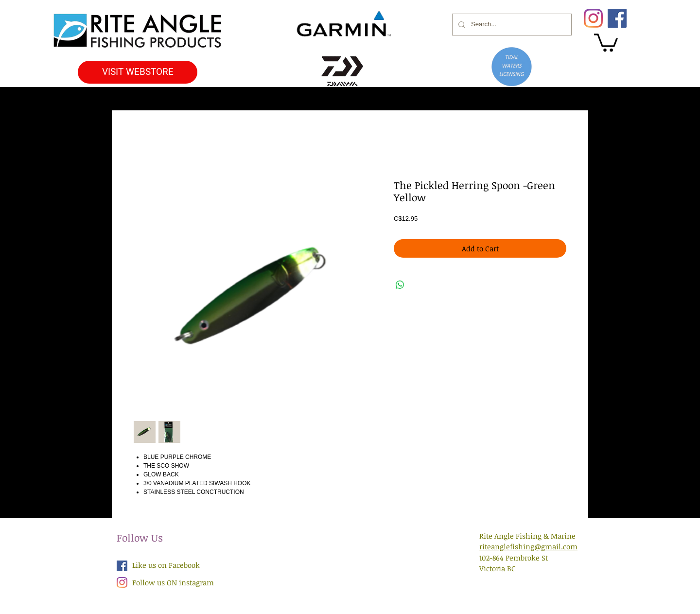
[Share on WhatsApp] (400, 285)
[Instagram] (593, 18)
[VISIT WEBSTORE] (138, 72)
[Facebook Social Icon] (122, 566)
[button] (606, 42)
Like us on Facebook (166, 565)
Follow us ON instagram (173, 582)
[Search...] (511, 25)
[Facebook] (617, 18)
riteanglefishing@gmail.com (528, 546)
